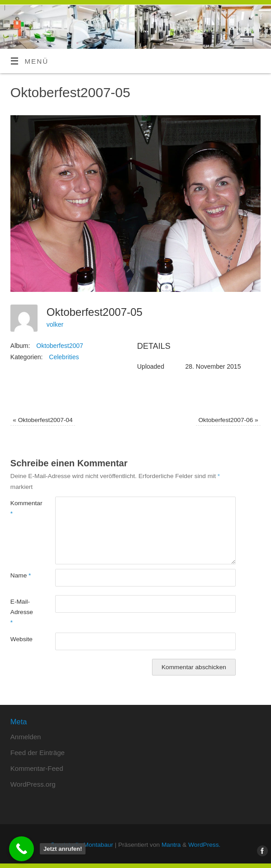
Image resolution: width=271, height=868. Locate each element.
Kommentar (22, 508)
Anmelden (26, 737)
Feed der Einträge (38, 753)
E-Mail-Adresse (22, 612)
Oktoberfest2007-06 (228, 420)
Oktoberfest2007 (60, 346)
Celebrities (64, 357)
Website (21, 639)
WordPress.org (33, 784)
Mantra (171, 845)
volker (55, 324)
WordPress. (204, 845)
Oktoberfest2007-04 (43, 420)
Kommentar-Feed (37, 768)
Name (21, 575)
